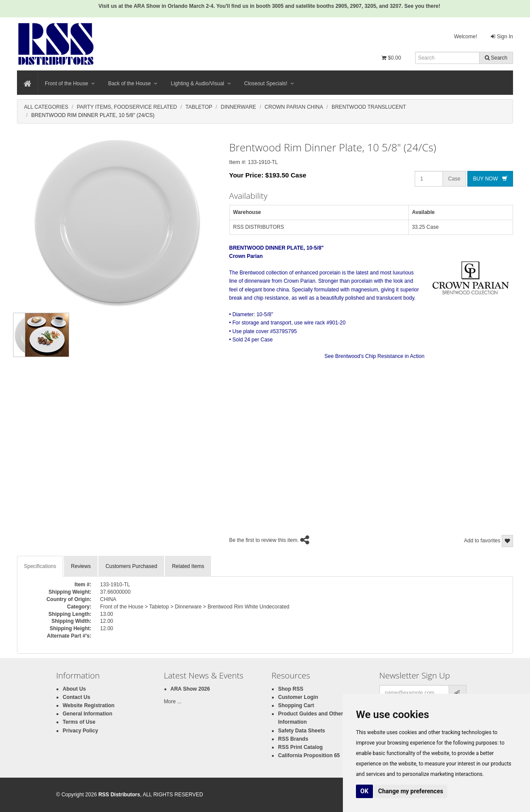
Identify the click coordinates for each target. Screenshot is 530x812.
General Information (87, 714)
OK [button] (364, 791)
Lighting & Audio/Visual (201, 84)
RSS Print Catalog (300, 747)
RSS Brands (293, 739)
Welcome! (465, 37)
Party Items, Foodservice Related (127, 107)
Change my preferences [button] (411, 791)
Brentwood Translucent (369, 107)
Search (496, 58)
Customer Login (298, 697)
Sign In (502, 37)
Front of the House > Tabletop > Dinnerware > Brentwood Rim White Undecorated (195, 607)
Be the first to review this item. (264, 540)
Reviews (81, 566)
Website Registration (89, 705)
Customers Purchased (131, 566)
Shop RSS (291, 689)
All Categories (46, 107)
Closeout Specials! (269, 84)
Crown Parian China (294, 107)
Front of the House (70, 84)
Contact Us (76, 697)
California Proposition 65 (309, 755)
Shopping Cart (296, 705)
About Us (74, 689)
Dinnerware (238, 107)
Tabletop (199, 107)
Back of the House (133, 84)
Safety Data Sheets (302, 731)
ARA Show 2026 (190, 689)
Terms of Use (79, 722)
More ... (173, 702)
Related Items (188, 566)
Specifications (40, 566)
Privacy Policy (80, 731)
